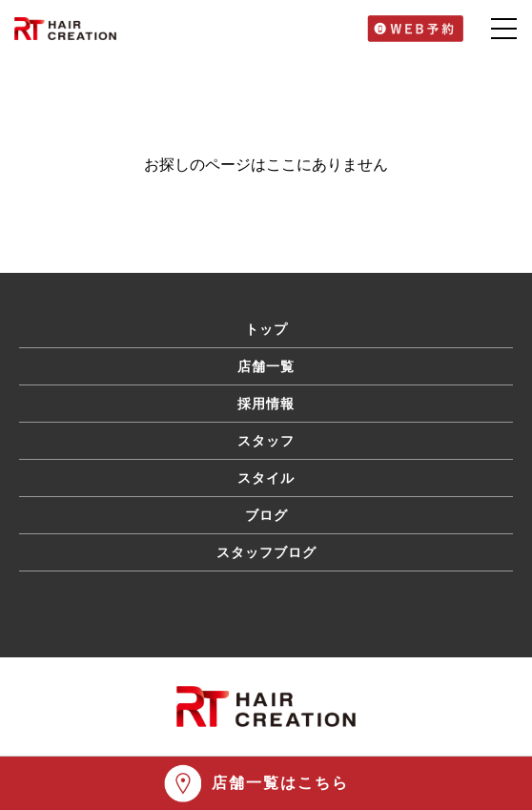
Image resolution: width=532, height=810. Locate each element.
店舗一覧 (266, 366)
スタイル (266, 478)
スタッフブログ (266, 552)
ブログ (266, 515)
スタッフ (266, 441)
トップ (266, 329)
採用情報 (266, 404)
